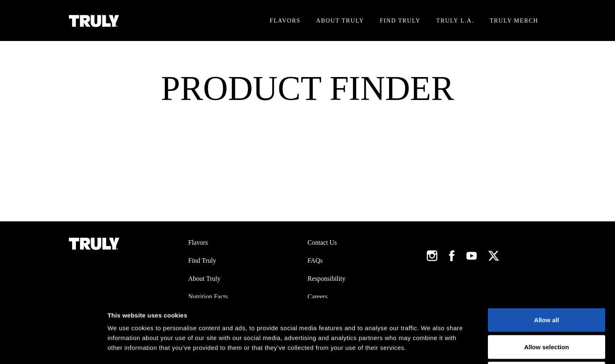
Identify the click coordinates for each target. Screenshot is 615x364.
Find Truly (400, 20)
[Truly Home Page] (94, 21)
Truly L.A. (455, 20)
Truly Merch (514, 20)
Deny (547, 310)
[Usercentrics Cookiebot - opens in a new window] (53, 348)
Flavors (285, 20)
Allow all (547, 256)
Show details (430, 348)
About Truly (340, 20)
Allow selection (546, 283)
